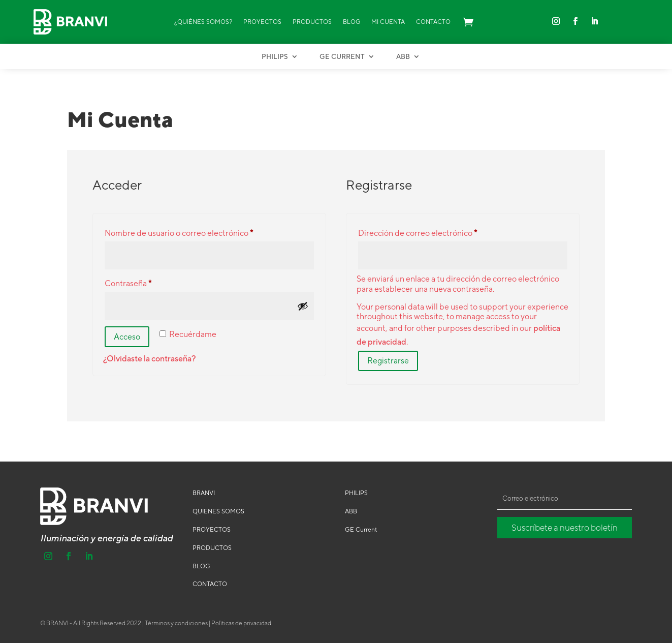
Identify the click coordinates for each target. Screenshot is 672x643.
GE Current (342, 57)
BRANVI (204, 493)
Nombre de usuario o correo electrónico (199, 232)
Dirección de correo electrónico (438, 232)
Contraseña (149, 282)
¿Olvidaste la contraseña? (150, 359)
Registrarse (388, 361)
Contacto (433, 22)
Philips (275, 57)
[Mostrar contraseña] (303, 306)
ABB (403, 57)
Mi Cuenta (388, 22)
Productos (312, 22)
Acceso (127, 337)
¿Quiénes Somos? (203, 22)
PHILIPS (356, 493)
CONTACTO (210, 584)
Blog (351, 22)
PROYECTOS (212, 530)
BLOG (201, 566)
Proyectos (262, 22)
